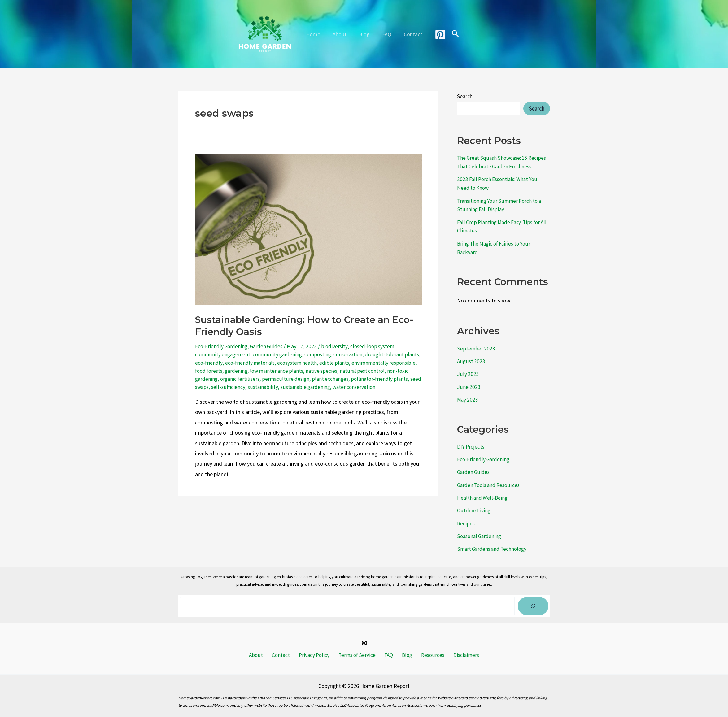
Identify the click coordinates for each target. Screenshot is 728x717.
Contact (411, 34)
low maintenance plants (310, 371)
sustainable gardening (336, 387)
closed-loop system (376, 346)
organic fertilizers (265, 379)
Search (465, 96)
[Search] (533, 600)
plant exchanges (357, 379)
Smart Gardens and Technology (493, 543)
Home (316, 34)
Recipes (466, 518)
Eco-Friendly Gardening (222, 346)
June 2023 (469, 383)
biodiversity (337, 346)
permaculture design (312, 379)
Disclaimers (457, 650)
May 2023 (468, 396)
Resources (426, 650)
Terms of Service (358, 650)
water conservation (387, 387)
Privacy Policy (317, 650)
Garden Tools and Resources (490, 480)
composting (322, 354)
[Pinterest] (437, 35)
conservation (354, 354)
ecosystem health (316, 363)
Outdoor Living (474, 505)
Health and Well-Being (483, 493)
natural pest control (398, 371)
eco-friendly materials (267, 363)
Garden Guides (268, 346)
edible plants (354, 363)
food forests (239, 371)
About (341, 34)
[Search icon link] (453, 34)
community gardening (280, 354)
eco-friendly (226, 363)
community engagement (224, 354)
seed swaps (225, 387)
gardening (268, 371)
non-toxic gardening (218, 379)
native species (356, 371)
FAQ (386, 34)
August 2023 (471, 358)
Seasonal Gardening (480, 530)
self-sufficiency (258, 387)
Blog (364, 34)
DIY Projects (471, 443)
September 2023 (476, 346)
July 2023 (468, 371)
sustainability (293, 387)
